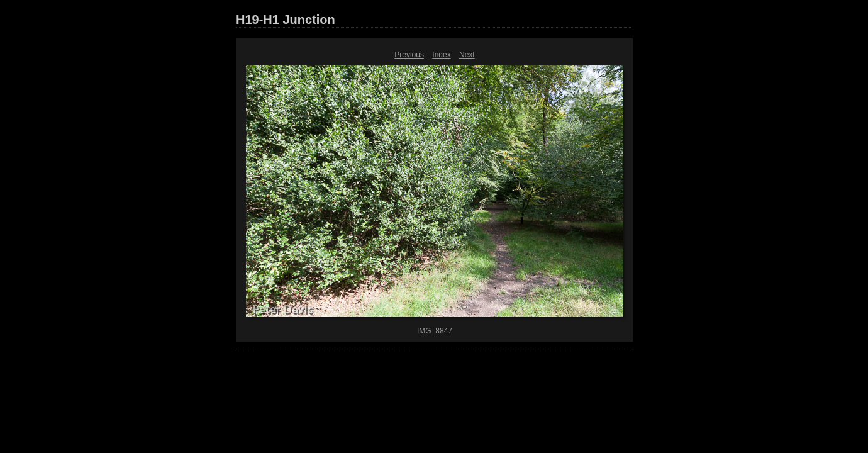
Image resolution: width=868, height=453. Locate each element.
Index (441, 55)
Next (467, 55)
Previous (409, 55)
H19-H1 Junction (286, 20)
